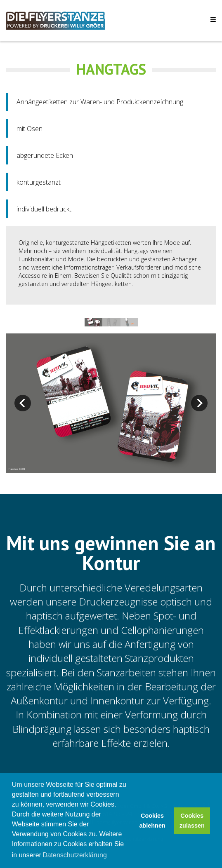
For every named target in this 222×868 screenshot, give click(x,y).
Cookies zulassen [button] (192, 821)
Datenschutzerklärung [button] (75, 855)
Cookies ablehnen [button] (152, 821)
